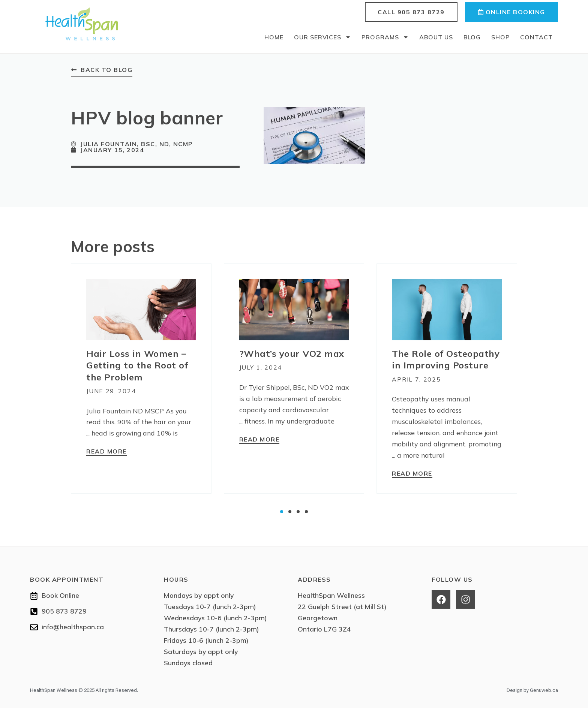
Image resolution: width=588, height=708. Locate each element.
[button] (282, 512)
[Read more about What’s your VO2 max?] (259, 440)
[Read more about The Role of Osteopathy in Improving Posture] (412, 474)
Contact (536, 37)
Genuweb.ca (544, 690)
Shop (500, 37)
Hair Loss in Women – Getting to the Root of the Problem (137, 365)
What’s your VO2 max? (292, 353)
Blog (472, 37)
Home (274, 37)
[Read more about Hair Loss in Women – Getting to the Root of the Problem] (106, 452)
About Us (436, 37)
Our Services (322, 37)
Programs (385, 37)
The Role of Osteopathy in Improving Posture (446, 359)
